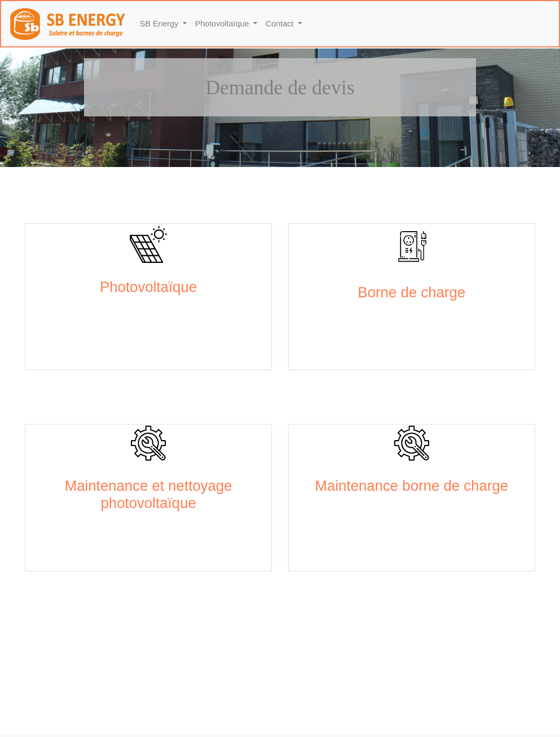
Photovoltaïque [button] (223, 23)
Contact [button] (281, 23)
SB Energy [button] (160, 23)
